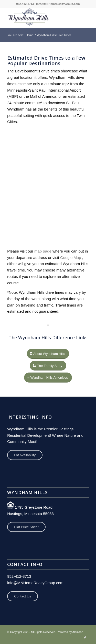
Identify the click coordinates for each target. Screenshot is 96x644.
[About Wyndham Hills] (48, 354)
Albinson (78, 632)
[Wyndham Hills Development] (40, 18)
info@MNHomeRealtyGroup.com (58, 4)
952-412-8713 (25, 4)
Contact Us (23, 596)
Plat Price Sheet (26, 527)
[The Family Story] (48, 366)
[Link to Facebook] (85, 638)
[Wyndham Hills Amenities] (48, 378)
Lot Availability (25, 455)
